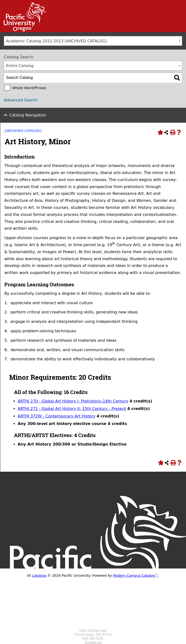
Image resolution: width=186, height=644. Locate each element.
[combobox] (93, 41)
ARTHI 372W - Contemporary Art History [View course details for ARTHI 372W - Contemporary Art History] (57, 416)
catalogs (39, 576)
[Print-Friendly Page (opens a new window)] (172, 132)
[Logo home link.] (93, 627)
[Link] (23, 30)
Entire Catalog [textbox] (20, 66)
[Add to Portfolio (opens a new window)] (160, 132)
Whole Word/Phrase (29, 88)
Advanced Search (21, 100)
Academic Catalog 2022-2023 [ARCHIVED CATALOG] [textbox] (56, 41)
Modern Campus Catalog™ (136, 576)
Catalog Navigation (28, 115)
